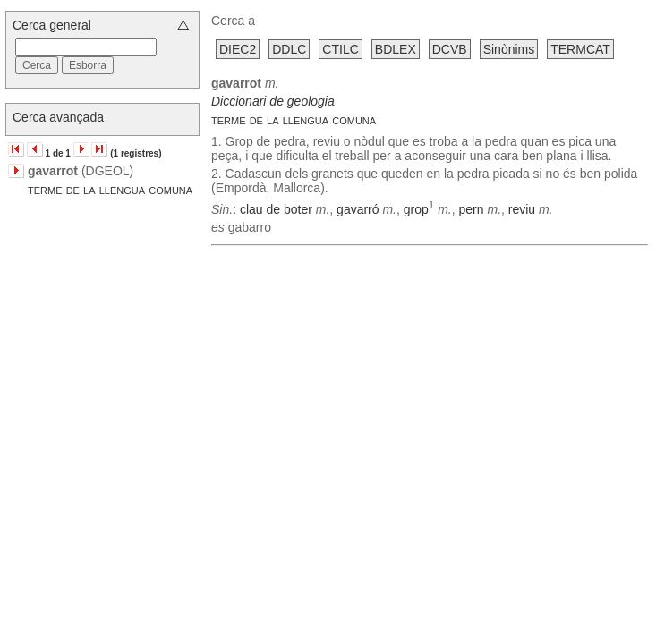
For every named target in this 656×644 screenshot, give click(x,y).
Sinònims (509, 49)
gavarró (358, 209)
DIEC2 (238, 49)
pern (472, 209)
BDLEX (396, 49)
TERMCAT (580, 49)
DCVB (450, 49)
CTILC (340, 49)
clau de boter (276, 209)
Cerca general (52, 25)
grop (416, 209)
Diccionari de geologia (273, 101)
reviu (522, 209)
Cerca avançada (58, 117)
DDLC (289, 49)
